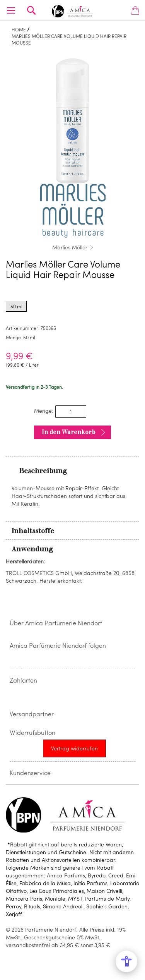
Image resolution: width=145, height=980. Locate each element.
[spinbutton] (71, 412)
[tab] (72, 470)
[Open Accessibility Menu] (126, 961)
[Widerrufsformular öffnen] (74, 748)
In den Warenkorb (69, 432)
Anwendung (32, 549)
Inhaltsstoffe (33, 531)
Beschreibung (43, 471)
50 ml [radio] (16, 306)
